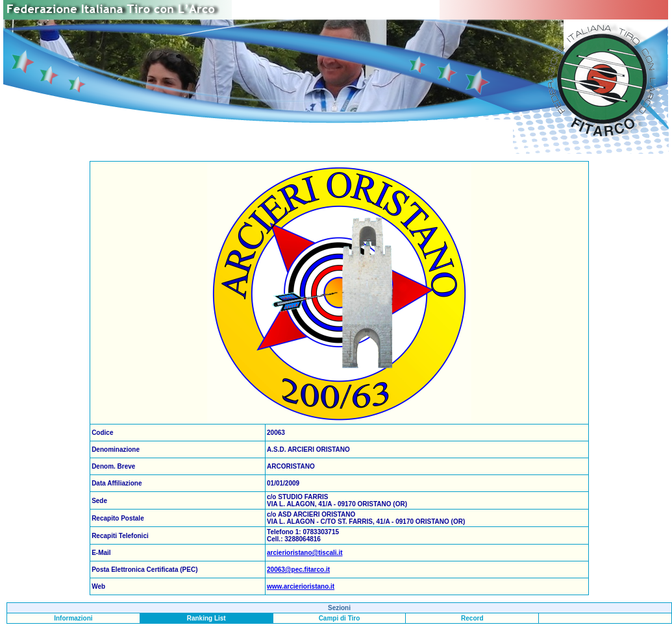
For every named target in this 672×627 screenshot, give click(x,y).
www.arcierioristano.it (301, 586)
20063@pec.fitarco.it (298, 570)
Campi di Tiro (340, 618)
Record (472, 618)
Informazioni (73, 618)
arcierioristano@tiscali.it (305, 553)
